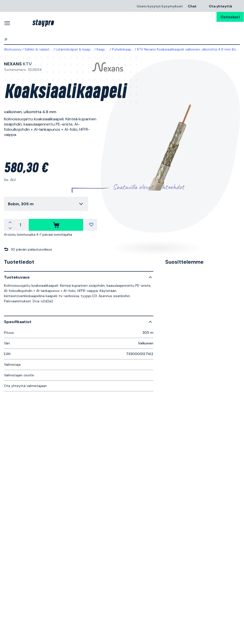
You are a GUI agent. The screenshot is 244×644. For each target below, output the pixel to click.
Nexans (13, 64)
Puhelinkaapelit (124, 49)
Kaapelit (103, 49)
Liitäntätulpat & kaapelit (76, 49)
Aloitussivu (13, 49)
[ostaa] (56, 225)
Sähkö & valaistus (39, 49)
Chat (192, 6)
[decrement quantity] (10, 228)
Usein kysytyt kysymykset (160, 6)
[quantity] (20, 225)
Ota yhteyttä (220, 6)
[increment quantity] (10, 222)
